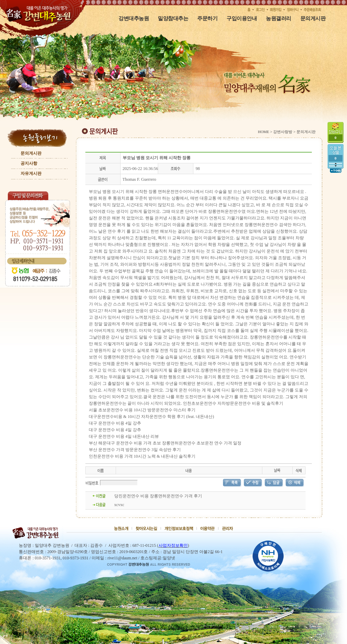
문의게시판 (313, 18)
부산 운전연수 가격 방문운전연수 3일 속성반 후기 (135, 450)
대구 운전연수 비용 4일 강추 (115, 423)
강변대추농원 (134, 18)
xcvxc (119, 505)
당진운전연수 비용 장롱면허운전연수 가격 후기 (158, 496)
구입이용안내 (242, 18)
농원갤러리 (279, 18)
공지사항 (29, 163)
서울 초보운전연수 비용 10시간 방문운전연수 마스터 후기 (142, 410)
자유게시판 (31, 173)
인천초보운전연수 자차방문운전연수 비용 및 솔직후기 (233, 403)
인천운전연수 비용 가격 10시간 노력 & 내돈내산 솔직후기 (142, 456)
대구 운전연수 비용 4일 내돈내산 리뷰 (124, 436)
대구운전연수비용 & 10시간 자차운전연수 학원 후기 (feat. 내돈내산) (151, 417)
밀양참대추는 (173, 18)
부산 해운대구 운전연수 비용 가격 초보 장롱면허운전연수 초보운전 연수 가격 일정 (165, 443)
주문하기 (207, 18)
